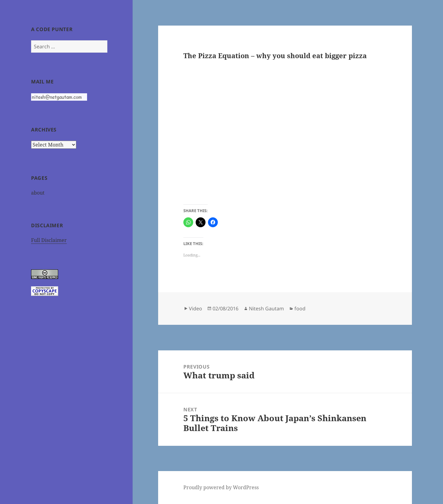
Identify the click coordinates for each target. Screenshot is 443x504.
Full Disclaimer (49, 240)
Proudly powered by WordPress (221, 487)
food (300, 308)
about (38, 193)
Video (196, 308)
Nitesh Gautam (266, 308)
